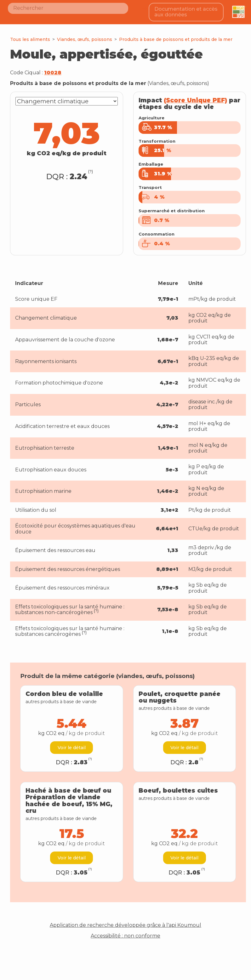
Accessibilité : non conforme (125, 931)
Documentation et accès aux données (187, 9)
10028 (53, 68)
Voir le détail (72, 743)
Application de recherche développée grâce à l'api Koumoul (125, 920)
